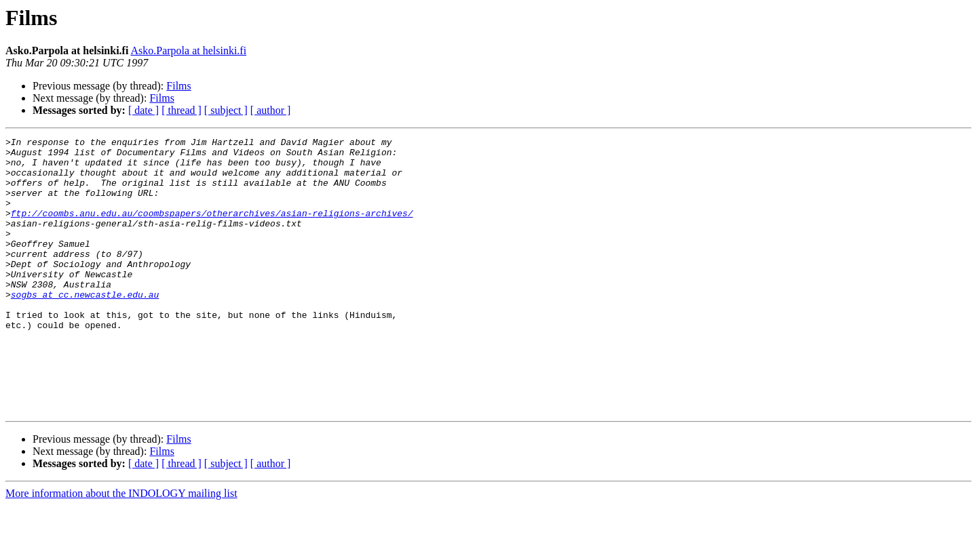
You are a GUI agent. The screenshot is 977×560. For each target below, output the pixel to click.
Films (178, 86)
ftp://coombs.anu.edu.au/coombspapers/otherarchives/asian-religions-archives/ (212, 229)
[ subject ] (226, 110)
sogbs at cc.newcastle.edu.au (85, 327)
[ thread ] (181, 110)
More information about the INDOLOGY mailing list (121, 548)
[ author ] (271, 110)
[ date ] (143, 110)
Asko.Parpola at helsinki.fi (188, 51)
